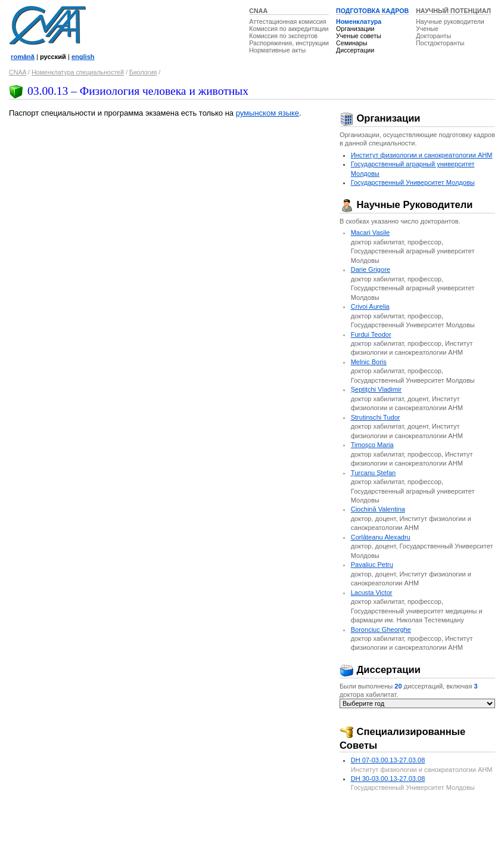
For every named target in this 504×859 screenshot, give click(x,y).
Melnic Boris (369, 362)
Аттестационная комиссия (287, 21)
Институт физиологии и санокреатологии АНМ (422, 155)
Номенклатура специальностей (78, 72)
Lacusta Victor (372, 593)
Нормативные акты (277, 50)
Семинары (351, 43)
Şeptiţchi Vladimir (376, 389)
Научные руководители (450, 21)
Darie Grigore (371, 269)
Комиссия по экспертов (283, 36)
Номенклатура (359, 21)
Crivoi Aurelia (370, 306)
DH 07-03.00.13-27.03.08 (388, 760)
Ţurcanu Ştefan (374, 473)
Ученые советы (359, 36)
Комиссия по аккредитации (289, 29)
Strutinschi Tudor (376, 417)
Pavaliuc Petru (372, 565)
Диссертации (355, 50)
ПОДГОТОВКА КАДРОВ (372, 11)
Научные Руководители (406, 205)
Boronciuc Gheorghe (381, 629)
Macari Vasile (370, 232)
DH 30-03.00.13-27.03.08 (388, 779)
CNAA (258, 11)
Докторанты (433, 36)
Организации (355, 29)
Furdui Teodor (371, 334)
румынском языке (267, 113)
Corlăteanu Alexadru (381, 537)
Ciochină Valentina (378, 509)
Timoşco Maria (372, 445)
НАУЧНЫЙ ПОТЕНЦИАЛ (453, 11)
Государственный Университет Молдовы (413, 182)
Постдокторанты (440, 43)
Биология (143, 72)
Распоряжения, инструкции (289, 43)
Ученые (427, 29)
